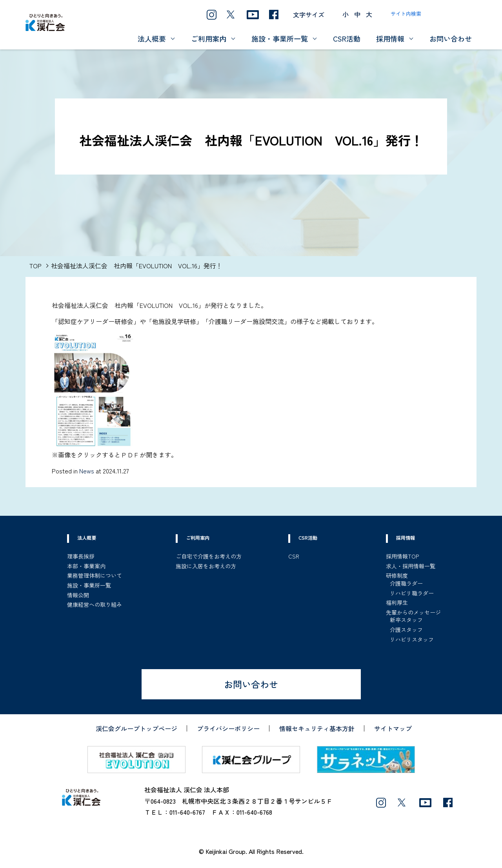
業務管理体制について (95, 575)
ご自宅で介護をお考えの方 (209, 556)
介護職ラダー (406, 583)
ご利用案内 (209, 39)
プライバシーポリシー (228, 728)
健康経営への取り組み (95, 604)
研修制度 (397, 575)
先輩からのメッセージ (413, 612)
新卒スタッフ (406, 620)
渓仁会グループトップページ (136, 728)
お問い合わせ (451, 39)
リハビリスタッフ (412, 639)
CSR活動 (347, 39)
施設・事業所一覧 (280, 39)
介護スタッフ (406, 630)
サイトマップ (393, 728)
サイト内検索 (406, 14)
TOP (35, 266)
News (87, 471)
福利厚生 (397, 602)
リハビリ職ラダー (412, 593)
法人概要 (152, 39)
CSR (294, 556)
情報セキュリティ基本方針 (317, 728)
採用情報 (390, 39)
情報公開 (78, 595)
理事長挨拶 (81, 556)
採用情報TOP (402, 556)
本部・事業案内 (86, 566)
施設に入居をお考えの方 (206, 566)
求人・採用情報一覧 (411, 566)
